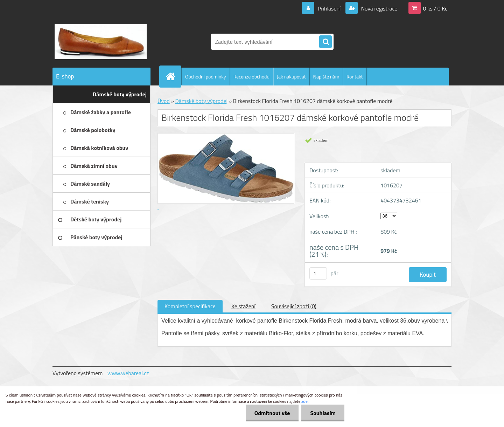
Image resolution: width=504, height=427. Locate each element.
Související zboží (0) (294, 306)
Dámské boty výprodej (201, 101)
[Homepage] (173, 76)
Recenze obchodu (251, 77)
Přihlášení (329, 8)
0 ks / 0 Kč (435, 8)
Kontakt (355, 77)
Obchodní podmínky (206, 77)
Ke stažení (243, 306)
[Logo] (101, 42)
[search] (325, 42)
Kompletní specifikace (190, 306)
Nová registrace (379, 8)
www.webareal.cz (128, 373)
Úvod (164, 101)
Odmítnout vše (272, 413)
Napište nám (326, 77)
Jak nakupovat (291, 77)
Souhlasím (323, 413)
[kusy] (318, 273)
